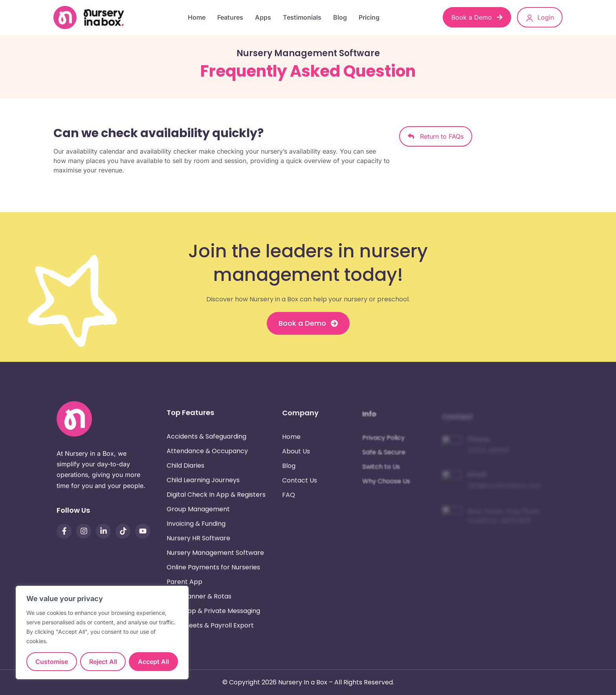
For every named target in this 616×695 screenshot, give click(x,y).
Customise (52, 662)
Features (230, 17)
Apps (263, 17)
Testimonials (302, 17)
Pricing (369, 17)
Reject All (103, 662)
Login (540, 18)
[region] (102, 633)
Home (197, 17)
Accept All (153, 662)
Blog (340, 17)
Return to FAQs (436, 136)
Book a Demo (477, 17)
